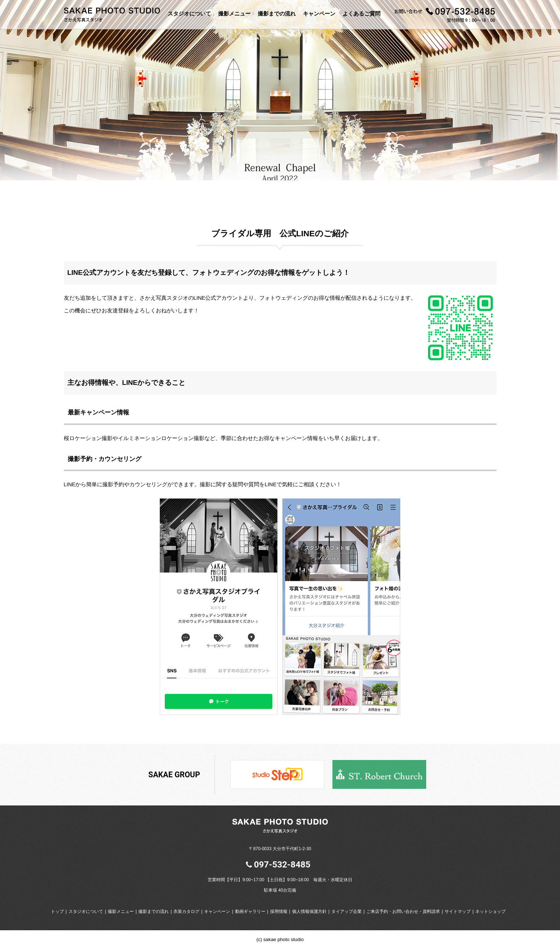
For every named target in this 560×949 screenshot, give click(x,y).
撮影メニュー (234, 14)
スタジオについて (189, 14)
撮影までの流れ (277, 14)
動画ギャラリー (250, 911)
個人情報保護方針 (309, 911)
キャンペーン (319, 14)
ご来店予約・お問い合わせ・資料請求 (403, 911)
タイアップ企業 (347, 911)
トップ (57, 911)
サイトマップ (458, 911)
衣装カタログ (186, 911)
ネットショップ (490, 911)
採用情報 (279, 911)
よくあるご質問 (361, 14)
